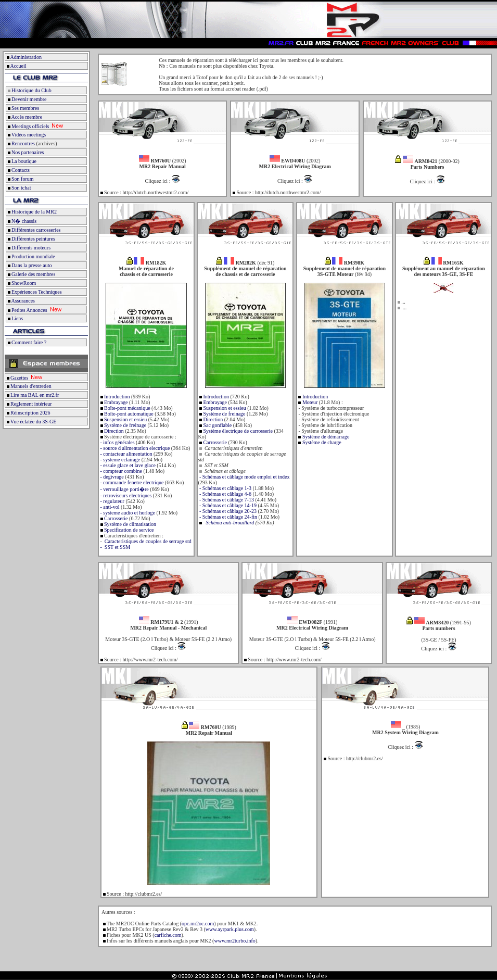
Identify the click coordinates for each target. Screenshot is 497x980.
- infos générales (117, 442)
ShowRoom (21, 283)
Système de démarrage (326, 437)
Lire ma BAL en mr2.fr (32, 395)
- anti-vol (109, 507)
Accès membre (24, 117)
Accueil (18, 66)
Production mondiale (31, 256)
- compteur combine (120, 471)
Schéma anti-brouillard (230, 523)
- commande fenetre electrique (131, 482)
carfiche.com (168, 935)
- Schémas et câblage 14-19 (227, 505)
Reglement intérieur (29, 404)
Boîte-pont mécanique (127, 408)
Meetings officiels (28, 126)
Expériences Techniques (34, 292)
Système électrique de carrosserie (237, 431)
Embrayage (116, 402)
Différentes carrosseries (34, 230)
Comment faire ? (26, 342)
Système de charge (322, 442)
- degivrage (111, 477)
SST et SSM (117, 547)
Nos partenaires (25, 152)
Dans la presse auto (29, 265)
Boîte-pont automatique (128, 414)
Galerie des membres (31, 274)
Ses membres (23, 108)
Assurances (21, 301)
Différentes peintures (31, 239)
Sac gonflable (217, 425)
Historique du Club (29, 90)
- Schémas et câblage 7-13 (226, 500)
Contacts (18, 170)
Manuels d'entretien (28, 386)
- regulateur (112, 501)
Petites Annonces (27, 310)
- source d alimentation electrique (134, 448)
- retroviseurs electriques (125, 495)
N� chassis (21, 221)
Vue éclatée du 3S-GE (31, 422)
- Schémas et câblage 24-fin (227, 517)
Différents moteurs (28, 248)
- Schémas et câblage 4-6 (224, 494)
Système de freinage (125, 425)
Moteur (309, 402)
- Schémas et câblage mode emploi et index (244, 477)
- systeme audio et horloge (127, 513)
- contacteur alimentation (125, 454)
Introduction (117, 397)
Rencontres (21, 143)
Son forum (20, 179)
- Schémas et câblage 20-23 (227, 511)
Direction (113, 431)
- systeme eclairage (119, 460)
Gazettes (17, 378)
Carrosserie (116, 518)
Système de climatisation (130, 524)
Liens (15, 318)
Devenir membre (26, 99)
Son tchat (19, 188)
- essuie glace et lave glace (127, 465)
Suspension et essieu (125, 419)
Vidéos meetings (26, 135)
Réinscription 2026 (28, 413)
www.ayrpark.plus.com (230, 929)
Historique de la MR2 (31, 212)
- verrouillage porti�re (124, 489)
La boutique (21, 161)
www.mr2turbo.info (234, 941)
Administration (26, 57)
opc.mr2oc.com (198, 924)
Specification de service (129, 530)
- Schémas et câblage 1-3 (224, 488)
